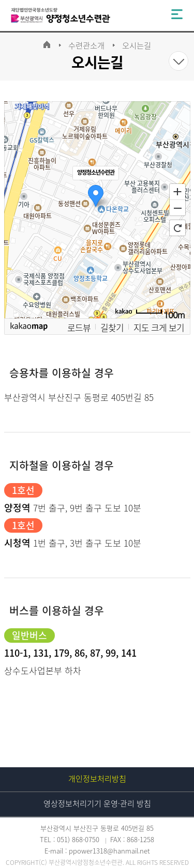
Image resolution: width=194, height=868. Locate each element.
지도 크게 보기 (159, 327)
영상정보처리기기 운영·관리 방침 (97, 803)
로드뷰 (79, 327)
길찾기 (112, 327)
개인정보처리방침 (97, 779)
